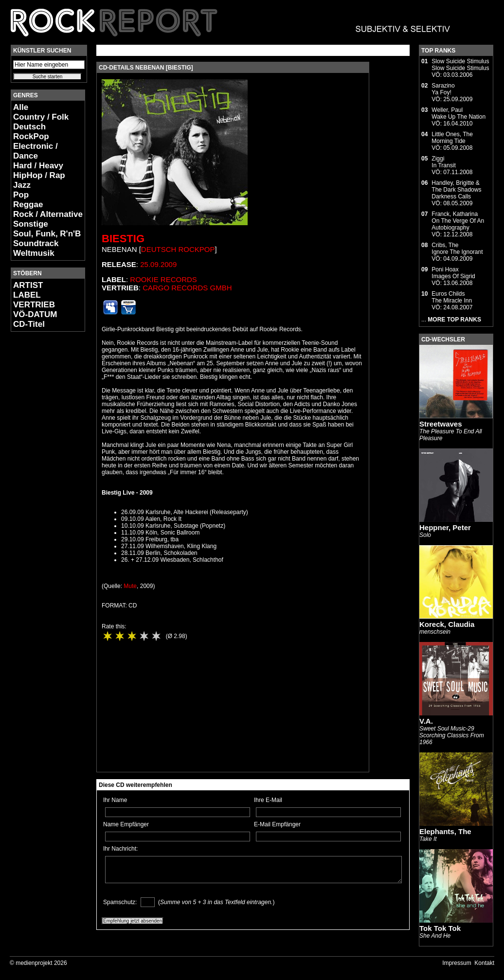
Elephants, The (445, 831)
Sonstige (31, 224)
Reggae (28, 205)
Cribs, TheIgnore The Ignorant (457, 249)
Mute (130, 586)
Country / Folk (41, 117)
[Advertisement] (40, 484)
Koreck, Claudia (447, 624)
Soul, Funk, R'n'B (47, 234)
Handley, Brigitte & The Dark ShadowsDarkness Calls (456, 190)
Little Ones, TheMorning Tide (452, 138)
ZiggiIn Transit (443, 162)
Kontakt (484, 963)
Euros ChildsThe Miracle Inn (452, 297)
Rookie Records (163, 279)
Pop (21, 195)
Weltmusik (34, 253)
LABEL (27, 295)
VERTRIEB (34, 305)
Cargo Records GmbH (187, 288)
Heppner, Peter (445, 527)
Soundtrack (36, 243)
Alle (21, 107)
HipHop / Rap (39, 175)
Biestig (123, 239)
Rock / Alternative (48, 214)
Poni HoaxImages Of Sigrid (453, 273)
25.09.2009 (158, 264)
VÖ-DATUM (35, 314)
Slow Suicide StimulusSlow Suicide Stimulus (460, 65)
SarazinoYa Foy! (443, 89)
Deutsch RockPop (31, 132)
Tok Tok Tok (440, 928)
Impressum (457, 963)
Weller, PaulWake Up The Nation (459, 113)
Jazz (22, 185)
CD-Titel (29, 324)
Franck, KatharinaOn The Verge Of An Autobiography (458, 221)
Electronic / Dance (36, 151)
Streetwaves (441, 424)
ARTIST (28, 285)
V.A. (426, 721)
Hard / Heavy (38, 166)
